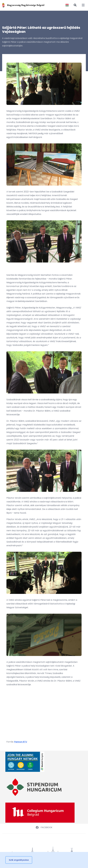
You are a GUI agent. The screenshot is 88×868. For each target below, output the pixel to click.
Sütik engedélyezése (19, 860)
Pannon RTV (21, 742)
